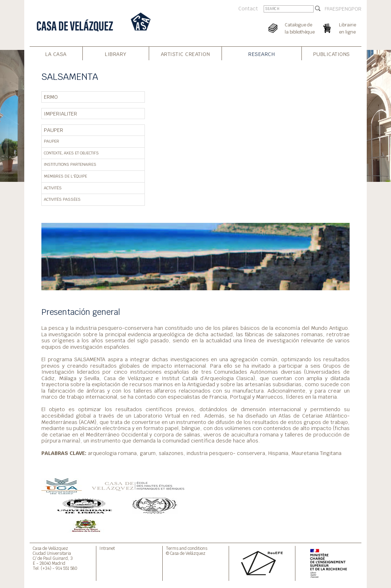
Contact (248, 8)
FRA (329, 9)
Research (261, 54)
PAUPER (54, 130)
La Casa (56, 54)
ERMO (51, 97)
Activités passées (62, 199)
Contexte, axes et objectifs (71, 153)
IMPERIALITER (60, 114)
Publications (332, 54)
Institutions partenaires (70, 164)
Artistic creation (186, 54)
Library (116, 54)
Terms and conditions (187, 548)
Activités (53, 188)
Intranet (107, 548)
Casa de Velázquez (50, 548)
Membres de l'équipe (65, 176)
